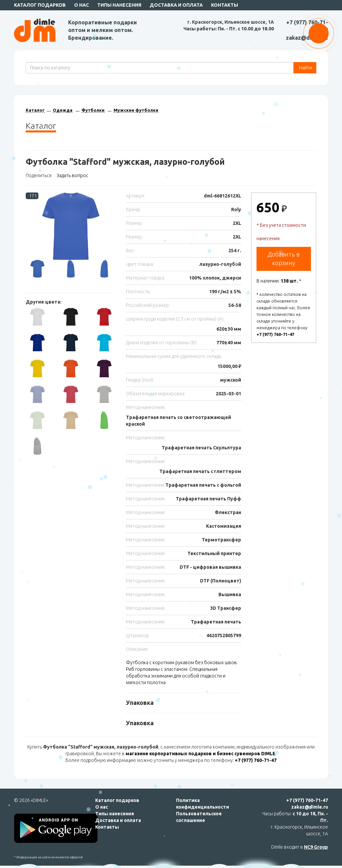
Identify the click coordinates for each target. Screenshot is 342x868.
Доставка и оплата (176, 5)
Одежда (63, 110)
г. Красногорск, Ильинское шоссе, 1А (231, 22)
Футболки (93, 110)
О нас (81, 5)
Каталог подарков (117, 800)
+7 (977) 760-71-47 (275, 334)
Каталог (35, 110)
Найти (305, 68)
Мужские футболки (136, 110)
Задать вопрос (72, 175)
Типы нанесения (119, 5)
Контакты (225, 5)
